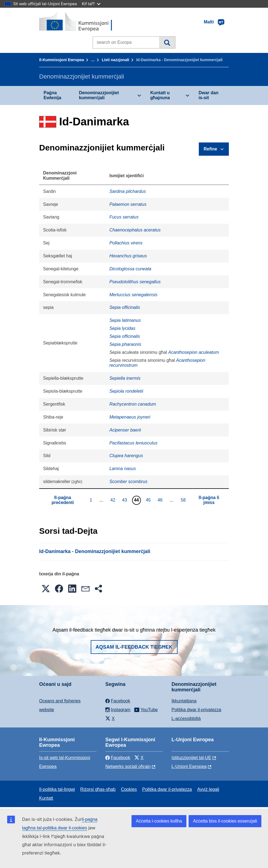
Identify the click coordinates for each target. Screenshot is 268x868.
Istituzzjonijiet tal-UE (191, 758)
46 (161, 500)
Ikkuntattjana (184, 701)
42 (113, 500)
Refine (211, 149)
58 (184, 500)
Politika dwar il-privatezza (196, 710)
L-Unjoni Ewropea (189, 766)
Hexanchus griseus (128, 256)
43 (125, 500)
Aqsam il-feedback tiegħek (134, 647)
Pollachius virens (126, 243)
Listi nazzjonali (116, 60)
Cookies (129, 789)
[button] (46, 589)
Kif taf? (91, 4)
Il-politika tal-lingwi (57, 789)
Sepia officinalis (125, 307)
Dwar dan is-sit (208, 95)
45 (149, 500)
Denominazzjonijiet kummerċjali (99, 95)
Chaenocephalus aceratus (135, 230)
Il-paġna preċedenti (63, 500)
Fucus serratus (124, 217)
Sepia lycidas (122, 328)
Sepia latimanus (125, 320)
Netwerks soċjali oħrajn (128, 766)
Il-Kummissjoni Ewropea (62, 60)
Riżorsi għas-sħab (98, 789)
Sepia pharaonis (125, 344)
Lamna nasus (123, 469)
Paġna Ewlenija (52, 95)
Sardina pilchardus (128, 191)
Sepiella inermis (125, 378)
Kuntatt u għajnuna (160, 95)
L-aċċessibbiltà (186, 719)
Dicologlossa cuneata (130, 269)
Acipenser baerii (125, 430)
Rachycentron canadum (133, 404)
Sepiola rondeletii (126, 391)
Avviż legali (208, 789)
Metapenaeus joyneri (130, 417)
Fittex (167, 42)
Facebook (118, 758)
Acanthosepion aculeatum (194, 352)
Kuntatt (46, 798)
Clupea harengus (126, 456)
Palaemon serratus (128, 204)
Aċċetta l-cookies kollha (159, 821)
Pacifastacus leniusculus (133, 443)
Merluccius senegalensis (133, 295)
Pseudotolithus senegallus (135, 282)
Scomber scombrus (128, 482)
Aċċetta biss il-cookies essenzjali (225, 821)
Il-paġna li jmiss (209, 500)
